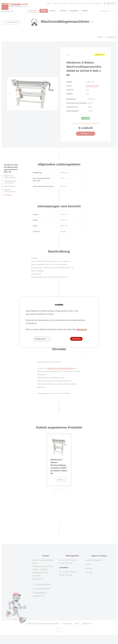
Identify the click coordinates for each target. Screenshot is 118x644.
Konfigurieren (42, 339)
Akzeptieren (76, 339)
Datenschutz (82, 329)
